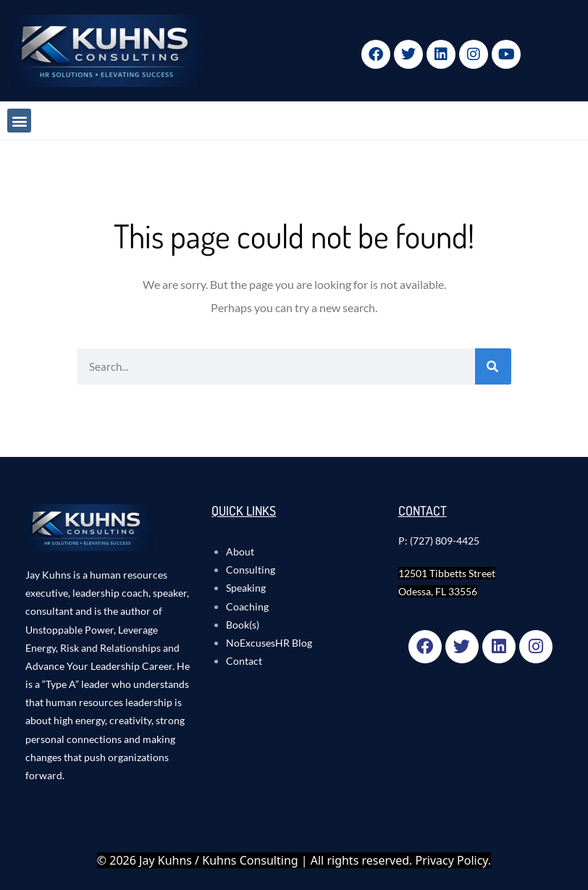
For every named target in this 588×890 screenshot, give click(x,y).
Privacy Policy (452, 860)
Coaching (247, 606)
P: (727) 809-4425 (439, 541)
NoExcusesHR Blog (269, 643)
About (240, 551)
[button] (19, 121)
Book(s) (243, 625)
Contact (244, 661)
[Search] (493, 366)
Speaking (246, 588)
